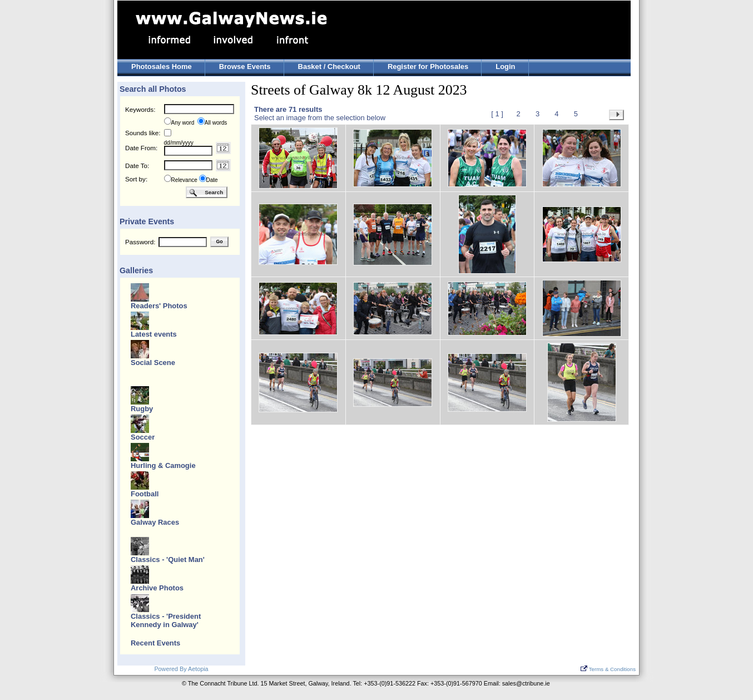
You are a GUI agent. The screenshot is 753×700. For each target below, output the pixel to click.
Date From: (141, 148)
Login (505, 66)
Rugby (142, 409)
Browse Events (245, 66)
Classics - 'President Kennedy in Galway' (166, 620)
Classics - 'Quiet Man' (168, 559)
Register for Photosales (428, 66)
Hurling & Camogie (163, 465)
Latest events (154, 334)
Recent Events (155, 643)
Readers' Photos (159, 306)
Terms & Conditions (608, 669)
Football (145, 494)
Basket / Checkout (329, 66)
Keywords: (140, 109)
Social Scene (153, 363)
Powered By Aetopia (181, 669)
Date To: (137, 166)
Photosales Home (162, 66)
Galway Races (155, 522)
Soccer (143, 437)
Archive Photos (157, 588)
